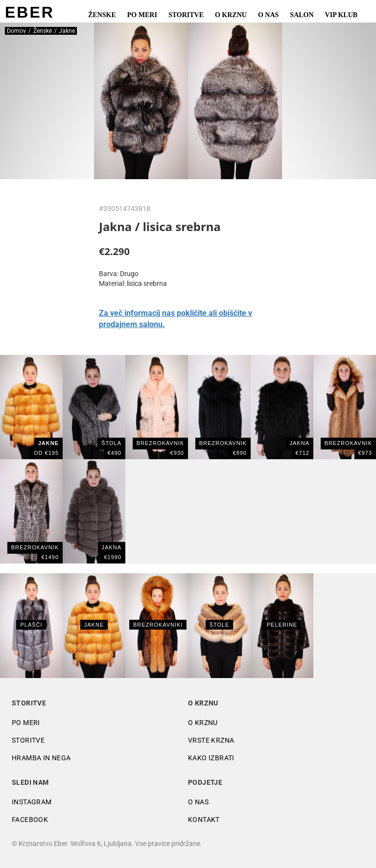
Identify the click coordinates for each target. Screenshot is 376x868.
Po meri (142, 15)
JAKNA (300, 443)
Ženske (102, 15)
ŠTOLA (111, 443)
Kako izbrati (211, 758)
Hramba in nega (41, 758)
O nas (268, 15)
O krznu (231, 15)
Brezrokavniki (158, 625)
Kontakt (204, 820)
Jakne (94, 625)
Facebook (30, 820)
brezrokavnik (160, 443)
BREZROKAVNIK (223, 443)
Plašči (31, 625)
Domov (16, 31)
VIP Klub (341, 15)
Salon (302, 15)
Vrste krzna (211, 740)
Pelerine (282, 625)
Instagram (32, 802)
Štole (220, 625)
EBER (30, 12)
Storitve (186, 15)
